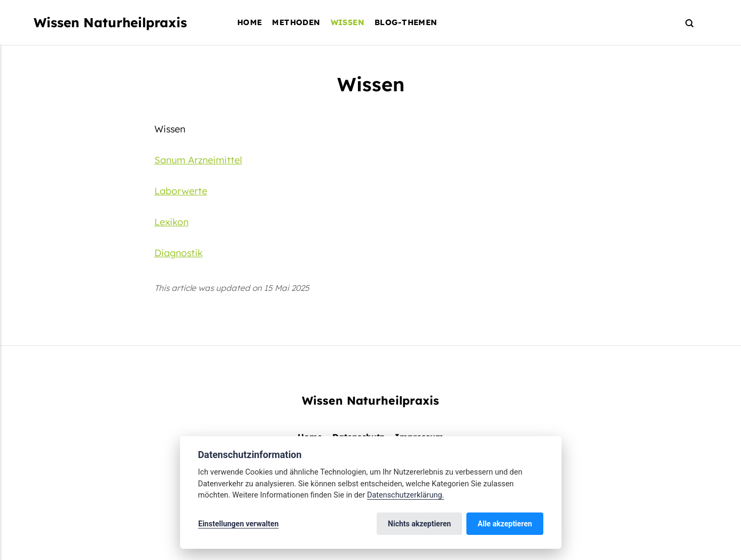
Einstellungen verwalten (239, 524)
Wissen (348, 22)
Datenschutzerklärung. (405, 495)
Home (250, 22)
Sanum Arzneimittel (198, 160)
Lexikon (171, 222)
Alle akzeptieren (505, 524)
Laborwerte (181, 191)
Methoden (296, 22)
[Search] (685, 23)
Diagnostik (178, 253)
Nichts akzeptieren (420, 524)
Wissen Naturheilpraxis (110, 22)
